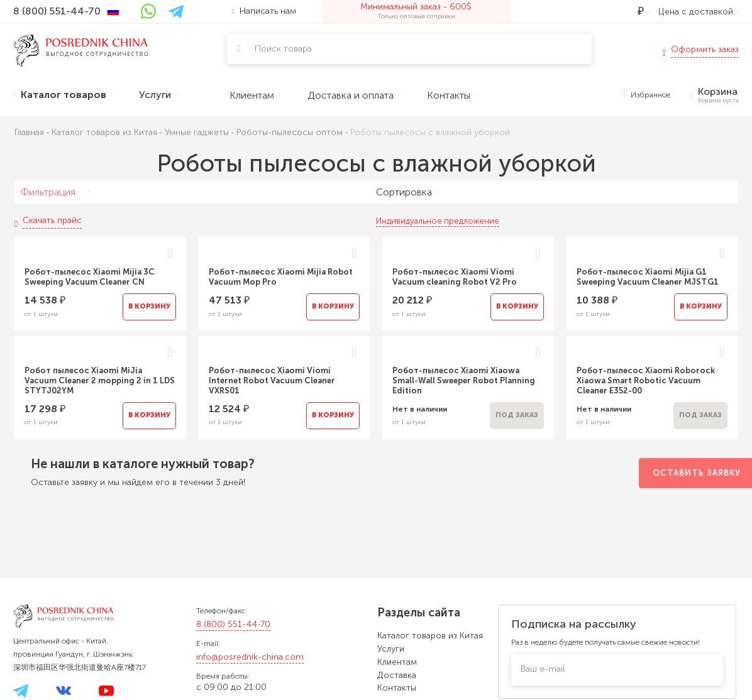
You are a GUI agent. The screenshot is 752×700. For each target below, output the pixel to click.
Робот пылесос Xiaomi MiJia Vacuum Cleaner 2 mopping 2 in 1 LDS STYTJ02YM (100, 380)
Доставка (397, 675)
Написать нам (264, 11)
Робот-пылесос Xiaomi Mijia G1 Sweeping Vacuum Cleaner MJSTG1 (648, 277)
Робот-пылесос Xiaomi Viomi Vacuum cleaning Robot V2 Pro (455, 277)
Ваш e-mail (543, 669)
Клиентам (397, 662)
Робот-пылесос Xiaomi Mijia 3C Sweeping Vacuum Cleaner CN (90, 277)
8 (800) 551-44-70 (233, 624)
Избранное (646, 95)
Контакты (397, 688)
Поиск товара (283, 49)
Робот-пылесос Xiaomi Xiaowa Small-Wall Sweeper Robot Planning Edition (464, 380)
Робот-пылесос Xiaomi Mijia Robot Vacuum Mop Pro (281, 277)
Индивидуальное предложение (438, 221)
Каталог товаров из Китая (430, 636)
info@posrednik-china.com (250, 657)
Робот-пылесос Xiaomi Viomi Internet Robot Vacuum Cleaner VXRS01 (272, 380)
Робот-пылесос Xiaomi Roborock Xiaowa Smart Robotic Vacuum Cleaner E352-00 (646, 380)
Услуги (391, 649)
